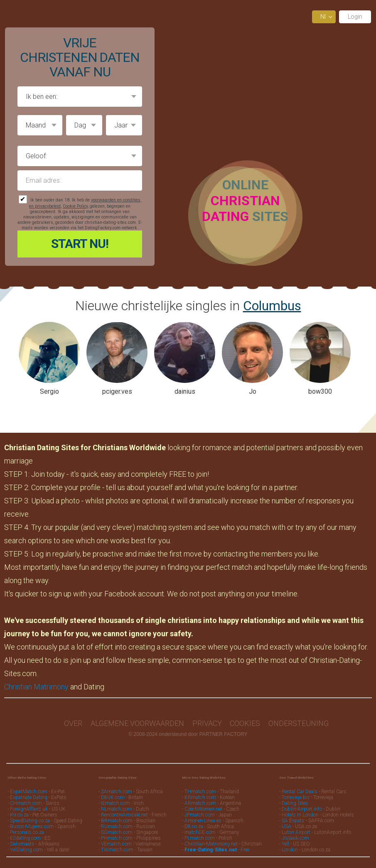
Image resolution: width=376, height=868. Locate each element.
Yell (285, 844)
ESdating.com (25, 838)
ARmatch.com (200, 803)
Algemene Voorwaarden (137, 723)
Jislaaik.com (295, 838)
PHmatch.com (117, 838)
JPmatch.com (200, 815)
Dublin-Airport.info (302, 809)
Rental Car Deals (300, 792)
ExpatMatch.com (29, 792)
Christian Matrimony (36, 687)
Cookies (245, 723)
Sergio (49, 391)
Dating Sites (295, 803)
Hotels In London (300, 815)
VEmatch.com (117, 844)
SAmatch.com (117, 792)
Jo (253, 391)
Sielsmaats (22, 844)
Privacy (207, 723)
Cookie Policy (75, 206)
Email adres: (80, 180)
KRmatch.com (200, 797)
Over (73, 723)
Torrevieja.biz (296, 797)
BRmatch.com (117, 821)
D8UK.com (113, 797)
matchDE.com (201, 832)
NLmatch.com (117, 809)
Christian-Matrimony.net (211, 844)
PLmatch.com (200, 838)
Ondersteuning (299, 723)
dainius (185, 391)
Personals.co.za (27, 832)
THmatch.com (200, 792)
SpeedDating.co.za (30, 821)
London (290, 850)
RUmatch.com (117, 826)
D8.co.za (194, 826)
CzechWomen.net (203, 809)
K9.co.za (20, 815)
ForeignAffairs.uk (29, 809)
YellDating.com (26, 850)
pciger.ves (117, 391)
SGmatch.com (117, 832)
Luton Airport (296, 832)
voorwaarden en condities (116, 200)
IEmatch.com (116, 803)
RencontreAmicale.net (124, 815)
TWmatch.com (117, 850)
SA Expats (293, 821)
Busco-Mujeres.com (32, 826)
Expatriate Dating (29, 797)
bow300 (320, 391)
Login (355, 17)
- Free (217, 850)
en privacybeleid (45, 206)
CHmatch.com (27, 803)
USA (286, 826)
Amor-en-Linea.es (203, 821)
